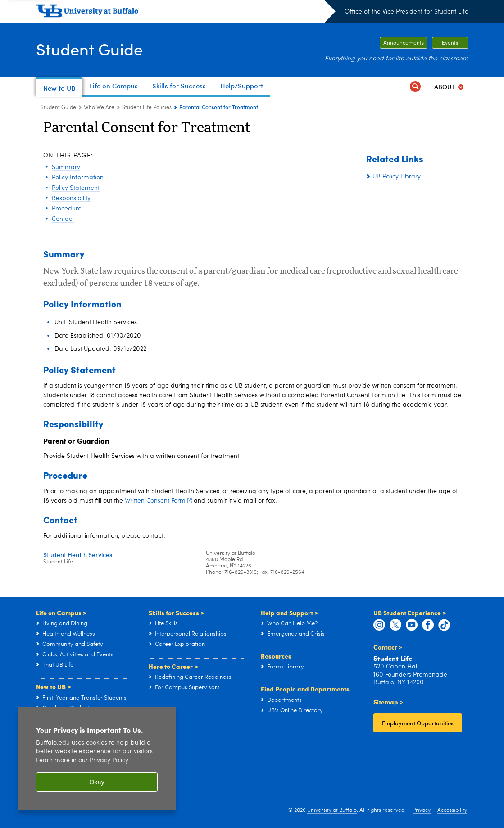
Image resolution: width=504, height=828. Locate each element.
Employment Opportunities (418, 723)
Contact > (388, 647)
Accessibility (452, 810)
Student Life (393, 658)
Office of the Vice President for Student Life (406, 12)
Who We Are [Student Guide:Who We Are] (99, 108)
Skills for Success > (177, 613)
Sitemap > (388, 702)
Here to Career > (173, 666)
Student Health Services (78, 555)
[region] (97, 758)
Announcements (404, 43)
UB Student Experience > (410, 613)
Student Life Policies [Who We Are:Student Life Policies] (147, 108)
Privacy (422, 810)
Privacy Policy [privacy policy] (109, 761)
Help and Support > (290, 613)
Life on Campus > (61, 613)
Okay (97, 782)
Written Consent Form (159, 501)
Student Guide (89, 49)
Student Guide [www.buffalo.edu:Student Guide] (58, 108)
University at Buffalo (332, 810)
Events (450, 43)
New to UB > (54, 686)
